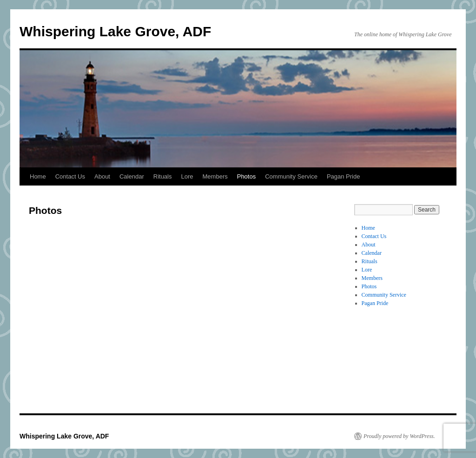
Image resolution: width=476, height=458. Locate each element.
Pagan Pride (344, 176)
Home (38, 176)
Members (215, 176)
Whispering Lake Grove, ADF (115, 31)
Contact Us (70, 176)
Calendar (132, 176)
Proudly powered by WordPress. (399, 436)
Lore (187, 176)
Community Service (291, 176)
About (102, 176)
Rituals (163, 176)
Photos (246, 176)
